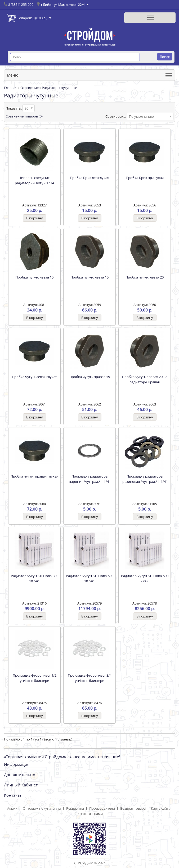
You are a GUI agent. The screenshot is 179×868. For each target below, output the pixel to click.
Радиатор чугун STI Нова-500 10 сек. (90, 578)
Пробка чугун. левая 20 (145, 277)
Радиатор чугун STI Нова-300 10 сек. (35, 578)
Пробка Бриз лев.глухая (89, 178)
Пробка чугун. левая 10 (34, 277)
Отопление (30, 88)
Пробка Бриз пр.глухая (145, 178)
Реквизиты (75, 808)
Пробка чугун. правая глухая (34, 476)
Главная (11, 88)
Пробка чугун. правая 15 (90, 377)
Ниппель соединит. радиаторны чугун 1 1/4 (34, 180)
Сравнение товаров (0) (24, 116)
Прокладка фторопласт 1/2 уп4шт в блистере (35, 678)
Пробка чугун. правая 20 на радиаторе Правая (145, 379)
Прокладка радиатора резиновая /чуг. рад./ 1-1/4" (145, 479)
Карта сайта (161, 808)
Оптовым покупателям (42, 808)
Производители (102, 808)
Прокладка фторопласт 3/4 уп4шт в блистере (90, 678)
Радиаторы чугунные (59, 88)
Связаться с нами (89, 814)
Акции (12, 808)
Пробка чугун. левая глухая (35, 377)
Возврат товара (133, 808)
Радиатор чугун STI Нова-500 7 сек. (145, 578)
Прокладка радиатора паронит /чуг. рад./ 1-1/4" (89, 479)
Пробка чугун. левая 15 (89, 277)
